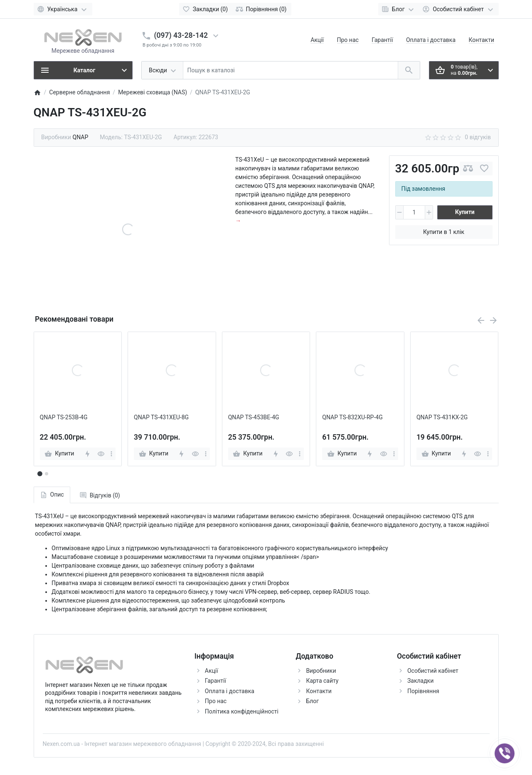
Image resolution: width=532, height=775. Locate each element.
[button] (47, 474)
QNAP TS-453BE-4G (254, 417)
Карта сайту (322, 681)
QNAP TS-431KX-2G (442, 417)
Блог (312, 701)
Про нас (348, 40)
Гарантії (382, 40)
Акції (317, 40)
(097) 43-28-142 (181, 35)
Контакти (482, 40)
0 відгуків (478, 137)
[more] (111, 454)
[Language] (63, 9)
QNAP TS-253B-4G (64, 417)
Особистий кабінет (433, 671)
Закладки (420, 681)
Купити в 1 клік (444, 232)
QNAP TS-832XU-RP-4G (352, 417)
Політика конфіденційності (242, 711)
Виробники (321, 671)
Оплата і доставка (431, 40)
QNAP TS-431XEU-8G (161, 417)
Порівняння (423, 691)
